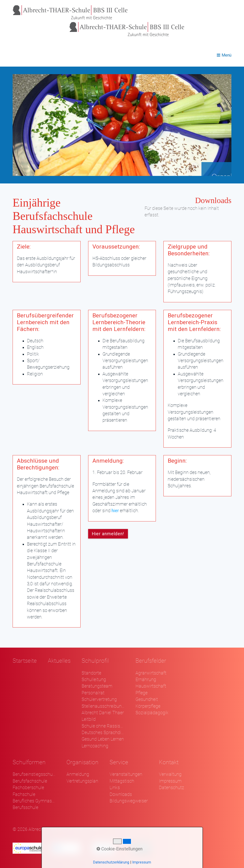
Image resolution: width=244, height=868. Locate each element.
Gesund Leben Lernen (103, 739)
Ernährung (146, 680)
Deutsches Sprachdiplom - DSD (103, 733)
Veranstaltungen (126, 774)
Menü (226, 55)
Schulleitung (94, 680)
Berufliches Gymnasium (34, 801)
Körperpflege (148, 706)
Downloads (121, 794)
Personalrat (93, 693)
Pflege (142, 693)
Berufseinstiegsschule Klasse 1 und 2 (34, 774)
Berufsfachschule (30, 781)
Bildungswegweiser (129, 801)
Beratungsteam (97, 686)
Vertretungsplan (82, 781)
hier (115, 511)
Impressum (170, 781)
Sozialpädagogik (152, 713)
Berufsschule (25, 807)
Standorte (91, 673)
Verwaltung (170, 774)
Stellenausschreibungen (103, 706)
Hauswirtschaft (151, 686)
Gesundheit (147, 699)
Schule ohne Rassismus (103, 726)
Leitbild (89, 719)
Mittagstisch (122, 781)
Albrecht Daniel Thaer (103, 713)
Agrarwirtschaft (151, 673)
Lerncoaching (95, 746)
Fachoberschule (28, 788)
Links (115, 788)
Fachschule (24, 794)
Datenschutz (171, 788)
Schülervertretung (99, 699)
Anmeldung (78, 774)
